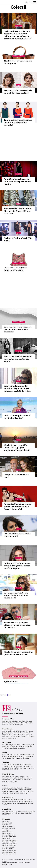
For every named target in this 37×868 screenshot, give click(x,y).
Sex (14, 723)
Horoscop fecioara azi (9, 837)
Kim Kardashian (28, 731)
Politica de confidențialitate (10, 863)
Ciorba (14, 788)
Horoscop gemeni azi (9, 835)
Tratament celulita (8, 748)
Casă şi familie (8, 797)
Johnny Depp (6, 733)
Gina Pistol (29, 735)
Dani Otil (9, 735)
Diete (4, 776)
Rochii (7, 745)
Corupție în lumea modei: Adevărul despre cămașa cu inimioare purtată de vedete (17, 388)
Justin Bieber (6, 736)
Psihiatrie (15, 770)
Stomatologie (7, 766)
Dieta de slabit (7, 780)
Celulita (22, 746)
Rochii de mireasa (22, 754)
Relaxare (22, 776)
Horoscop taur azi (8, 838)
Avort (25, 768)
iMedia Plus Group (20, 859)
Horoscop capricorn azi (10, 840)
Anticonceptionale (24, 766)
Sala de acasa (14, 781)
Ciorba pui (6, 793)
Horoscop (6, 819)
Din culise (5, 811)
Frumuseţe (7, 742)
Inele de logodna (28, 756)
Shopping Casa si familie (19, 676)
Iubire (4, 723)
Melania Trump (16, 736)
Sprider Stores (11, 681)
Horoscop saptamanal (9, 854)
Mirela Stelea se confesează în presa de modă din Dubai (18, 653)
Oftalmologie (19, 768)
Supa (4, 790)
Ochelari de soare (14, 758)
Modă (19, 85)
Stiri (19, 233)
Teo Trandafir (15, 733)
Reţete (5, 786)
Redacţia (5, 864)
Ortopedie (8, 770)
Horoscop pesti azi (8, 847)
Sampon (13, 746)
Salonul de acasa (20, 748)
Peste (19, 788)
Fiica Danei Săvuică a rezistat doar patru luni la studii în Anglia (18, 359)
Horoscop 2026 (7, 821)
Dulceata (9, 790)
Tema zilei (24, 811)
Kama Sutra (19, 723)
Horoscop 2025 (7, 823)
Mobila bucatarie (8, 800)
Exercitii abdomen (21, 778)
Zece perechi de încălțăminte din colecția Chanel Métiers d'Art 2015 (18, 211)
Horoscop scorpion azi (9, 842)
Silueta (24, 780)
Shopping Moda (19, 56)
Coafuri (23, 745)
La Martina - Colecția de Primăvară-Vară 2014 (15, 269)
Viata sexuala (19, 721)
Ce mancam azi (23, 793)
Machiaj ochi (28, 746)
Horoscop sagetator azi (10, 844)
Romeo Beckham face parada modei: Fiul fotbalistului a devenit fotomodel (18, 507)
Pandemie (6, 815)
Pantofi (10, 756)
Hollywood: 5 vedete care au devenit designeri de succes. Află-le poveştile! (17, 566)
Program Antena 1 (13, 738)
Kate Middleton (17, 731)
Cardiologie (11, 768)
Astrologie (6, 830)
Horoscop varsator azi (9, 845)
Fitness (8, 776)
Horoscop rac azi (8, 833)
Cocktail (21, 790)
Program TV (25, 736)
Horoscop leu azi (8, 849)
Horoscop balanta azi (9, 850)
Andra (19, 735)
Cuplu (30, 721)
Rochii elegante (17, 756)
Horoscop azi (6, 825)
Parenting (29, 801)
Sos (22, 788)
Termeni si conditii (24, 863)
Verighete (5, 758)
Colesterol (14, 766)
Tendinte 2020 (25, 758)
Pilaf (21, 791)
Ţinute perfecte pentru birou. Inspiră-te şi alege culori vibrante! (18, 122)
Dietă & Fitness (8, 774)
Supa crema (27, 790)
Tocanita (15, 790)
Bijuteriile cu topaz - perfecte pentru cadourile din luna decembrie (18, 329)
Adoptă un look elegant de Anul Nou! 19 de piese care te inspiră (17, 181)
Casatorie (10, 723)
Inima (14, 765)
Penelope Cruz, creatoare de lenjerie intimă (17, 535)
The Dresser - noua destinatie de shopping (18, 62)
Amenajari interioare (20, 800)
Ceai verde (31, 768)
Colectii (18, 26)
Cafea (30, 788)
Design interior (21, 801)
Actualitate (7, 809)
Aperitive (5, 791)
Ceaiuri (10, 765)
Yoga (27, 776)
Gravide (20, 803)
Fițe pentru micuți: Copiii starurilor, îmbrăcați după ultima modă (16, 595)
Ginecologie (27, 765)
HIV (4, 770)
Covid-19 (29, 813)
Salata (26, 788)
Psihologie (20, 765)
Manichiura (6, 746)
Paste (10, 788)
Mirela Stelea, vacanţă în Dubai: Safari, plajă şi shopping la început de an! (17, 447)
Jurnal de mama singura (10, 803)
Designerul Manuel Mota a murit (16, 476)
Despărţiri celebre (13, 813)
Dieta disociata (17, 780)
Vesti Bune (22, 813)
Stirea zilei (17, 811)
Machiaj (28, 745)
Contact (11, 864)
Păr (3, 745)
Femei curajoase (28, 803)
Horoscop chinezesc (9, 828)
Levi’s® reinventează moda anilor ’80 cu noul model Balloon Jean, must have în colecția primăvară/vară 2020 (17, 35)
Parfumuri (17, 745)
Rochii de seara (11, 754)
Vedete (18, 351)
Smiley (15, 735)
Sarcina (5, 765)
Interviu (11, 811)
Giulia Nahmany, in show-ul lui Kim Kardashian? (17, 417)
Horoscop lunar (7, 832)
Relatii (26, 721)
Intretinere (6, 778)
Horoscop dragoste (8, 826)
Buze (17, 746)
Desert (11, 791)
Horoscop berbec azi (9, 852)
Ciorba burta (13, 793)
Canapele (5, 801)
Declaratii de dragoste (17, 725)
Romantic (12, 721)
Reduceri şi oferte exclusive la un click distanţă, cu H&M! (18, 92)
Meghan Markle (7, 731)
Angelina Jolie (24, 733)
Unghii (11, 745)
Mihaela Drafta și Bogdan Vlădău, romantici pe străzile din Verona (18, 625)
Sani (33, 745)
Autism (5, 805)
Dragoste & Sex (8, 719)
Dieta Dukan (15, 776)
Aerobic (12, 778)
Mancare (5, 788)
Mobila (29, 800)
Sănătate (6, 762)
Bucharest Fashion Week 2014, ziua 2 (18, 239)
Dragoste (5, 721)
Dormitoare (12, 801)
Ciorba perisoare (28, 791)
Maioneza (16, 791)
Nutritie (29, 778)
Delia (23, 735)
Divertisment (7, 729)
